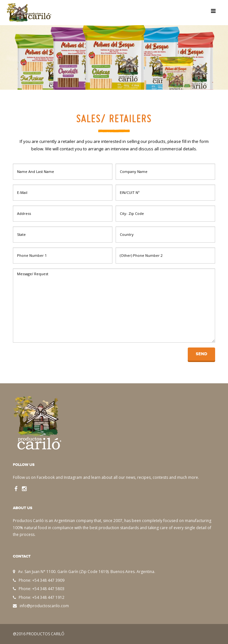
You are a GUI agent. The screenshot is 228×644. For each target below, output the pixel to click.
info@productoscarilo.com (44, 606)
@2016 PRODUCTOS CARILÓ (39, 634)
